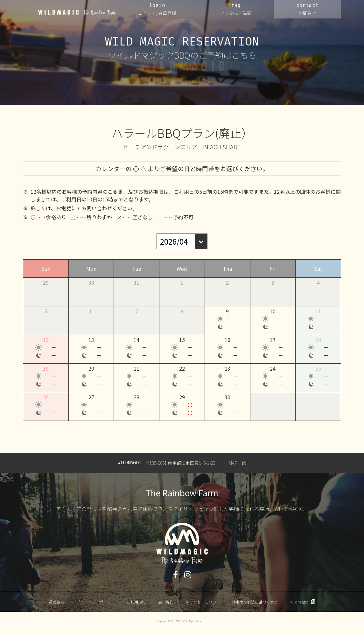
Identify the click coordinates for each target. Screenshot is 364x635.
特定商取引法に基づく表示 (255, 602)
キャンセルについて (203, 602)
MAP (233, 463)
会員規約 (166, 602)
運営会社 (56, 602)
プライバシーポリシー (95, 602)
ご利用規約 (136, 602)
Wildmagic (299, 602)
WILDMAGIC (77, 12)
